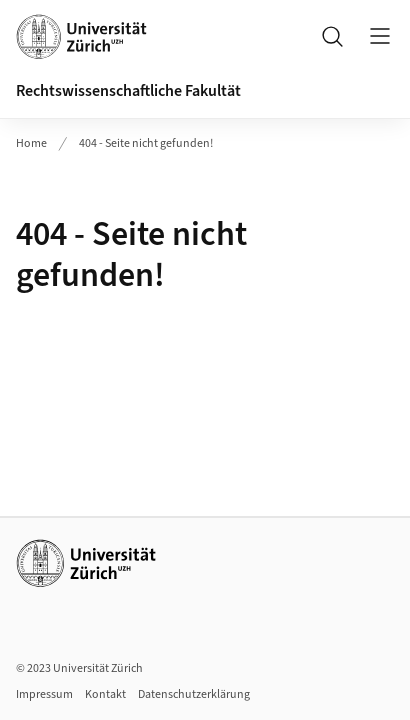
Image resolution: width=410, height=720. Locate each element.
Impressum (44, 694)
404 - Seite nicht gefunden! (146, 143)
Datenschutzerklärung (194, 694)
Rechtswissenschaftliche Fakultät (128, 91)
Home (31, 143)
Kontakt (105, 694)
